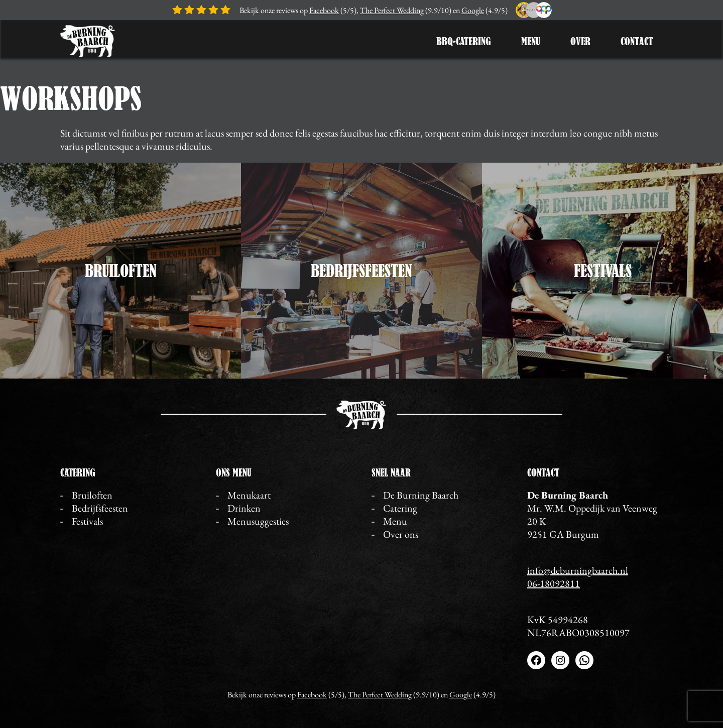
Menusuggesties (258, 521)
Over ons (401, 534)
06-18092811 (554, 583)
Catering (400, 508)
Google (473, 10)
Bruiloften (121, 271)
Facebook (324, 10)
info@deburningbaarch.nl (578, 570)
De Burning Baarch (421, 495)
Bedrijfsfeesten (361, 271)
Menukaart (249, 495)
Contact (637, 41)
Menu (531, 41)
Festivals (603, 271)
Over (580, 41)
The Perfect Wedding (392, 10)
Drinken (244, 508)
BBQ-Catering (464, 41)
